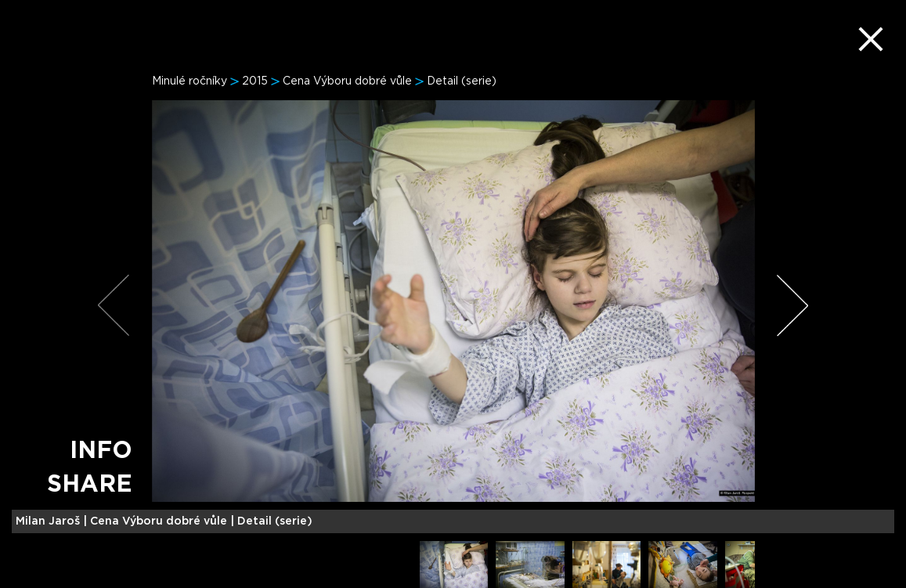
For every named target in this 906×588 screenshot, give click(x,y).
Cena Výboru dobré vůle (347, 81)
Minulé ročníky (190, 81)
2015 (255, 81)
